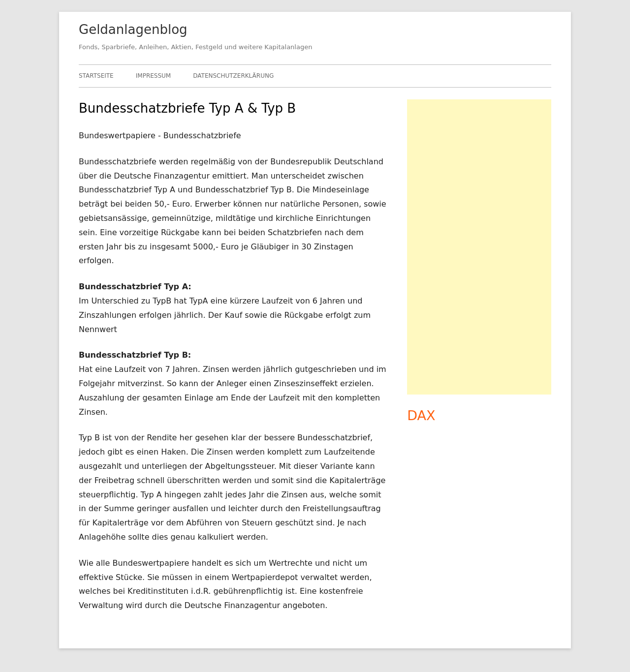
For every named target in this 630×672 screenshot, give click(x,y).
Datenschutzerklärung (233, 76)
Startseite (96, 76)
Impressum (153, 76)
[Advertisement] (479, 247)
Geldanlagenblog (133, 30)
